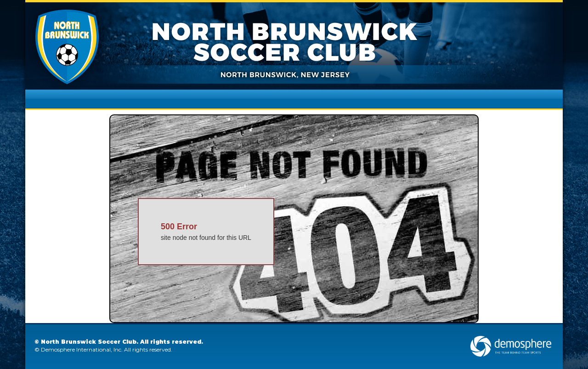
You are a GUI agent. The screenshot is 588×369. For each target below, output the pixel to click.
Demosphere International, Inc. (82, 349)
